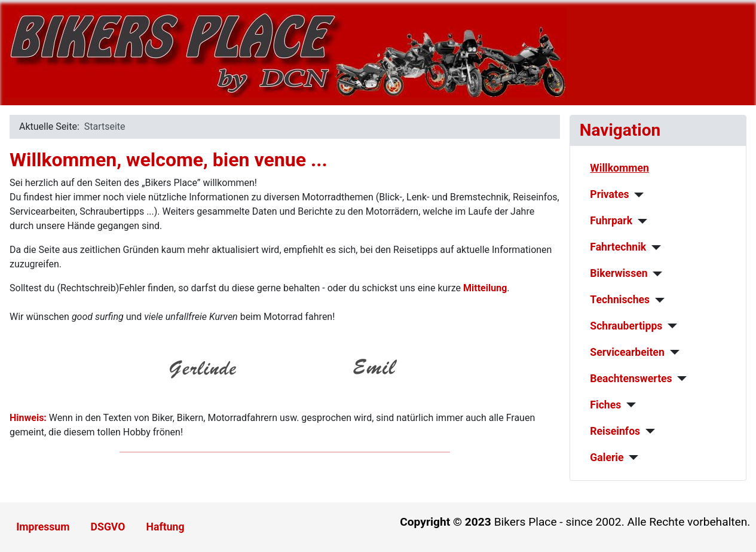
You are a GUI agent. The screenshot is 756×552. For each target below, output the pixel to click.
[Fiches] (628, 405)
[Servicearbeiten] (672, 352)
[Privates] (636, 195)
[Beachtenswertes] (680, 379)
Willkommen (619, 168)
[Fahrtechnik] (654, 248)
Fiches (605, 405)
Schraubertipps (626, 326)
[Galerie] (631, 458)
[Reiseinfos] (648, 431)
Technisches (620, 300)
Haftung (166, 527)
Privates (609, 194)
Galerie (607, 458)
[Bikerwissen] (655, 274)
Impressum (43, 527)
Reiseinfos (615, 431)
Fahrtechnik (618, 247)
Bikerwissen (619, 273)
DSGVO (108, 527)
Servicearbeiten (627, 352)
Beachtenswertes (631, 379)
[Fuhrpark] (640, 221)
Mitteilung (485, 288)
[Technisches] (657, 300)
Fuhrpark (611, 221)
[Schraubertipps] (670, 326)
